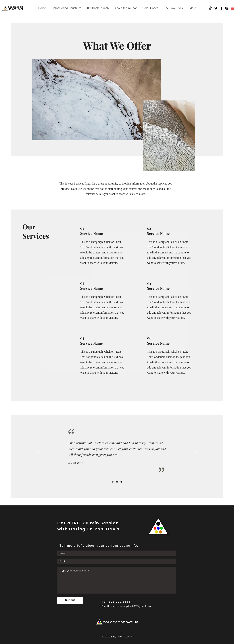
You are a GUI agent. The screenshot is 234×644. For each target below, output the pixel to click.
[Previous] (37, 451)
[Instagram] (227, 8)
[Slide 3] (121, 482)
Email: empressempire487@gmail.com (127, 606)
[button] (150, 8)
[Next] (197, 451)
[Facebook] (221, 8)
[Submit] (70, 600)
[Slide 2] (117, 482)
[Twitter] (216, 8)
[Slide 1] (113, 482)
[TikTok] (210, 8)
